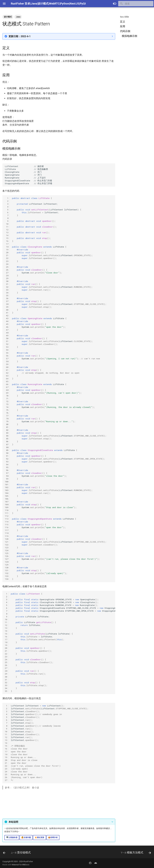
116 (7, 527)
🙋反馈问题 (26, 837)
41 (7, 313)
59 (7, 364)
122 (7, 545)
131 (7, 570)
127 (7, 559)
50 (7, 338)
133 (7, 576)
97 (7, 473)
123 (7, 548)
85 (7, 439)
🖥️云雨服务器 (12, 837)
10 (7, 224)
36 (7, 298)
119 (7, 536)
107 (7, 502)
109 (7, 507)
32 (7, 287)
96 (7, 470)
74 (7, 407)
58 (7, 361)
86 (7, 441)
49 (7, 336)
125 (7, 553)
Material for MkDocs (21, 865)
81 (7, 427)
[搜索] (136, 4)
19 (7, 250)
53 (7, 347)
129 (7, 565)
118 (7, 533)
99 (7, 479)
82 (7, 430)
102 (7, 487)
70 (7, 396)
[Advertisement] (136, 62)
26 (7, 270)
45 (7, 324)
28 (7, 275)
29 (7, 278)
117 (7, 530)
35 (7, 296)
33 (7, 290)
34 (7, 293)
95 (7, 467)
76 (7, 413)
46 (7, 327)
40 (7, 310)
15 (7, 238)
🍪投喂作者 (53, 837)
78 (7, 419)
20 (7, 252)
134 (7, 579)
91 (7, 456)
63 (7, 376)
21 (7, 255)
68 (7, 390)
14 (7, 235)
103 (7, 490)
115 (7, 525)
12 (7, 230)
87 (7, 444)
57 (7, 359)
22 (7, 258)
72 (7, 401)
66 (7, 384)
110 (7, 510)
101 (7, 484)
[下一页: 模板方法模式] (135, 853)
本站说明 (13, 822)
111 (7, 513)
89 (7, 450)
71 (7, 399)
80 (7, 424)
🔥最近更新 (39, 837)
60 (7, 367)
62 (7, 373)
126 (7, 556)
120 (7, 539)
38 (7, 304)
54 (7, 350)
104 (7, 493)
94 (7, 464)
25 (7, 267)
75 (7, 410)
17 (7, 244)
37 (7, 301)
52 (7, 344)
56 (7, 356)
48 (7, 333)
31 (7, 284)
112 (7, 516)
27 (7, 273)
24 (7, 264)
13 (7, 232)
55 (7, 353)
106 (7, 499)
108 (7, 504)
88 (7, 447)
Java (18, 17)
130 (7, 568)
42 (7, 316)
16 (7, 241)
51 (7, 341)
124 (7, 550)
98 (7, 476)
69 (7, 393)
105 (7, 496)
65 (7, 381)
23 (7, 261)
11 (7, 227)
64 (7, 379)
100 (7, 482)
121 (7, 542)
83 (7, 433)
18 (7, 247)
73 (7, 404)
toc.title (124, 17)
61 (7, 370)
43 (7, 318)
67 (7, 387)
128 (7, 562)
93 (7, 462)
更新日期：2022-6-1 (20, 36)
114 (7, 522)
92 (7, 459)
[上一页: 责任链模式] (18, 853)
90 (7, 453)
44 (7, 321)
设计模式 (8, 17)
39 (7, 307)
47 (7, 330)
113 (7, 519)
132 (7, 573)
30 (7, 281)
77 (7, 416)
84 (7, 436)
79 (7, 421)
